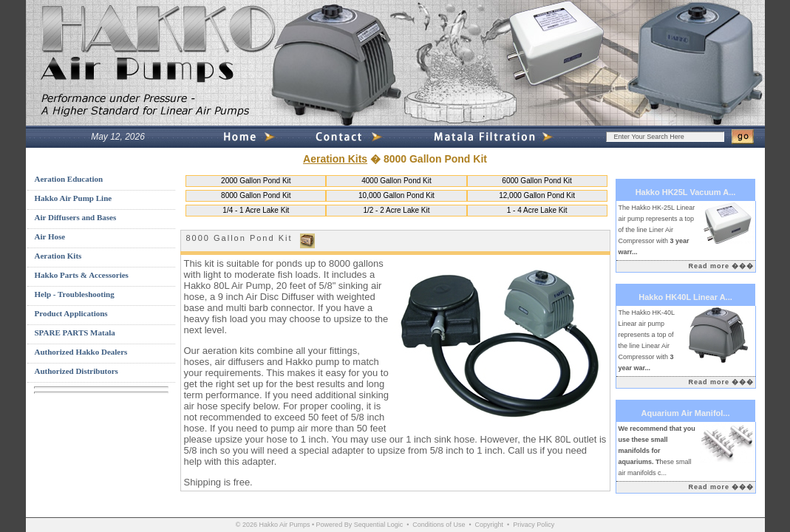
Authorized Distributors (76, 371)
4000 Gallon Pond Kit (396, 181)
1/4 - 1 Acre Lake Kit (256, 210)
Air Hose (50, 236)
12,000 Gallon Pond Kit (537, 195)
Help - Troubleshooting (75, 294)
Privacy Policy (534, 525)
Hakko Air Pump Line (74, 198)
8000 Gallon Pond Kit (256, 195)
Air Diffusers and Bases (76, 217)
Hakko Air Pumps (284, 525)
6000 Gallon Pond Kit (537, 181)
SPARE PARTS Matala (75, 332)
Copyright (490, 525)
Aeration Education (69, 179)
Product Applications (71, 313)
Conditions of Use (439, 525)
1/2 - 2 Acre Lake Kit (396, 210)
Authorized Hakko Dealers (81, 352)
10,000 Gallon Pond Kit (396, 195)
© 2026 (246, 525)
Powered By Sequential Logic (360, 525)
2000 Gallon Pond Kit (256, 181)
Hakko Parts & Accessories (82, 275)
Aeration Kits (335, 159)
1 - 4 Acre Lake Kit (537, 210)
